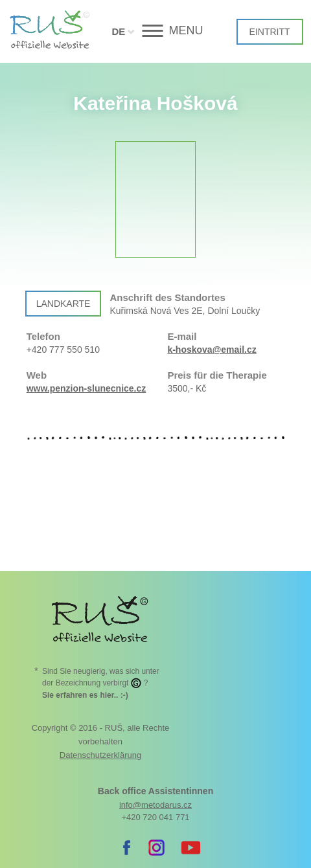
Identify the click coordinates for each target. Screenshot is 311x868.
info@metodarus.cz (155, 805)
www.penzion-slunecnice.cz (86, 388)
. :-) (85, 695)
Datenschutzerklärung (100, 755)
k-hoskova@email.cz (212, 350)
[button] (156, 31)
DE (118, 31)
